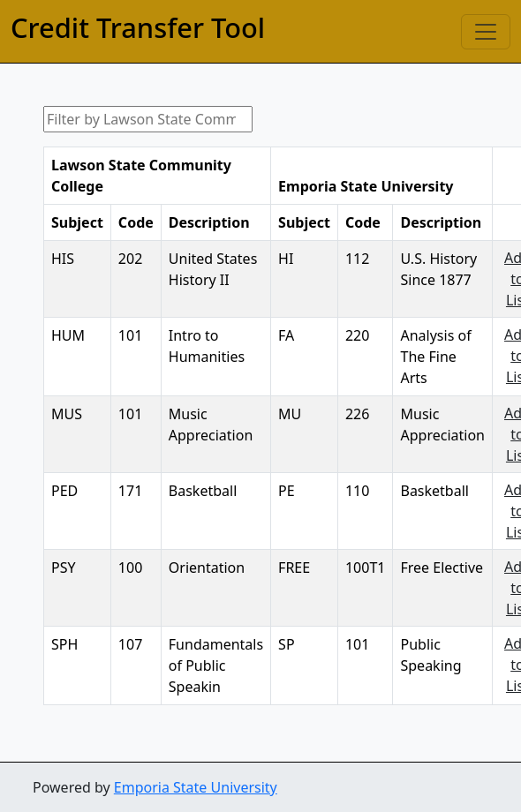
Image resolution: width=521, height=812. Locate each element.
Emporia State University (196, 787)
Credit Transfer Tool (138, 28)
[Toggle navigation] (486, 32)
